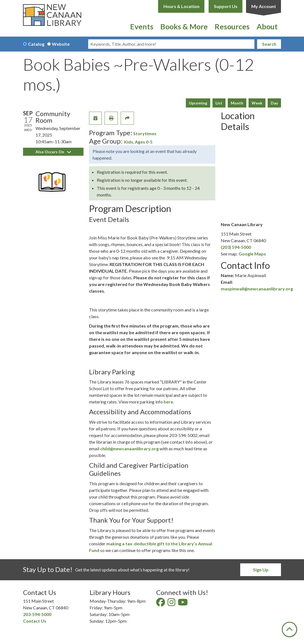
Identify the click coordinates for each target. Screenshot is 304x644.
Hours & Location (181, 6)
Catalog (36, 44)
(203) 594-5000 (236, 247)
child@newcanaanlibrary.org (129, 448)
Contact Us (35, 621)
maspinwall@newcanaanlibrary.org (257, 289)
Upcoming (198, 103)
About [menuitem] (267, 26)
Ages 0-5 (144, 142)
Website (61, 44)
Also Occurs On (53, 152)
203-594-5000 (37, 614)
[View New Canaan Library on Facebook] (161, 604)
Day (274, 103)
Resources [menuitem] (232, 26)
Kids (129, 142)
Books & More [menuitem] (184, 26)
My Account (264, 6)
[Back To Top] (289, 629)
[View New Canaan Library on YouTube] (183, 604)
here (168, 402)
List (219, 103)
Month (237, 103)
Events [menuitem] (142, 26)
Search (269, 44)
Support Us (226, 6)
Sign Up (261, 570)
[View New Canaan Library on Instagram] (172, 604)
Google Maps (252, 254)
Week (257, 103)
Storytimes (145, 133)
